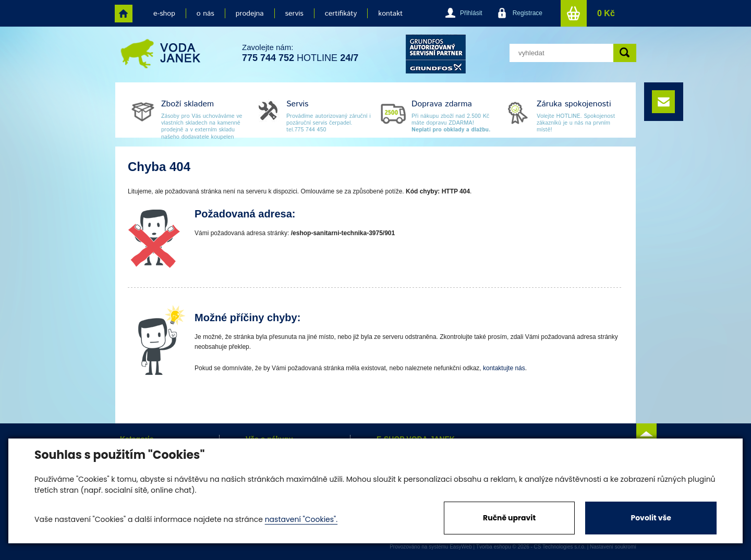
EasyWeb (461, 547)
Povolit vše (651, 518)
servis (294, 14)
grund (436, 54)
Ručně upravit (509, 518)
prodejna (250, 14)
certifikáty (341, 14)
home (124, 14)
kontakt (390, 14)
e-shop (164, 14)
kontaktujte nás (504, 368)
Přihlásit (471, 13)
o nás (205, 14)
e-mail (663, 102)
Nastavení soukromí (613, 547)
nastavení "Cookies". (301, 519)
